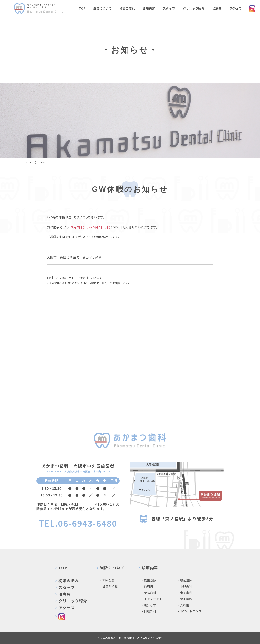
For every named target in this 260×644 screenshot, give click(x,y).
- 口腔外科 (149, 611)
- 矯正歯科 (185, 599)
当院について (102, 8)
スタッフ (169, 8)
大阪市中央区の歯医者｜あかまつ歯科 (74, 257)
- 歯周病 (147, 586)
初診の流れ (127, 8)
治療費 (217, 8)
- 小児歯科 (185, 586)
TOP (82, 8)
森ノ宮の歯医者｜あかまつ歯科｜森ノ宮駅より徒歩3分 (130, 638)
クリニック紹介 (194, 8)
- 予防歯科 (149, 593)
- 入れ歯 (184, 605)
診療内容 (149, 8)
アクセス (235, 8)
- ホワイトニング (190, 611)
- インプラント (152, 599)
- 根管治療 (185, 580)
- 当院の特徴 (109, 586)
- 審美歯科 (185, 593)
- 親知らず (149, 605)
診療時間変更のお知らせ (67, 283)
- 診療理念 (107, 580)
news (97, 278)
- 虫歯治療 (149, 580)
